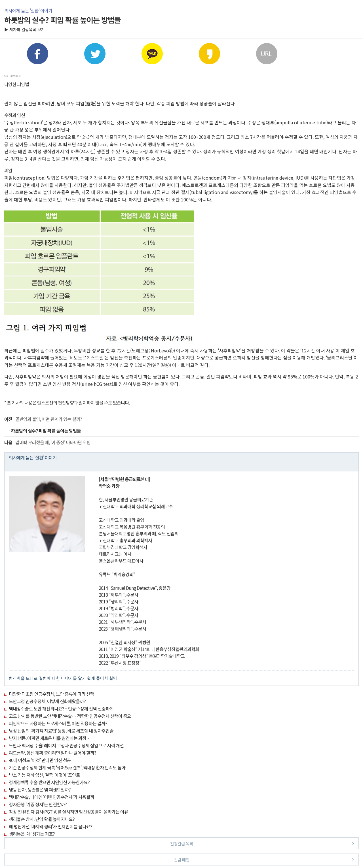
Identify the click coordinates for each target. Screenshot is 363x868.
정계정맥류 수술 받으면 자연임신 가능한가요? (49, 782)
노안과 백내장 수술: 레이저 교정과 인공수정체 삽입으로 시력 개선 (66, 745)
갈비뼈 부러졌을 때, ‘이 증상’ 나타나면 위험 (47, 442)
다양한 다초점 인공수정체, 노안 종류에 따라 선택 (51, 694)
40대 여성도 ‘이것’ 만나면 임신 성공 (40, 760)
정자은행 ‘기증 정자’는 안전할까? (38, 804)
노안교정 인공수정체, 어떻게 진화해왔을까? (47, 701)
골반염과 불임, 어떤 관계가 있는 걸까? (43, 419)
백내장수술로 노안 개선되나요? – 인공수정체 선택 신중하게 (61, 709)
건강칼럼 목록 (262, 843)
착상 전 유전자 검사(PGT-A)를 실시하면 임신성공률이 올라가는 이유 (68, 812)
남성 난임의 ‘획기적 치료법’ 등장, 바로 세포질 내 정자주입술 (61, 731)
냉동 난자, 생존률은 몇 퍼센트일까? (40, 790)
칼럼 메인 (264, 859)
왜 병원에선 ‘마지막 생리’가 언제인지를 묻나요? (50, 826)
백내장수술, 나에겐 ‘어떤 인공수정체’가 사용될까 (51, 797)
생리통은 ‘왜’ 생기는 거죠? (32, 834)
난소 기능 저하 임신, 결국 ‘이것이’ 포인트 (44, 775)
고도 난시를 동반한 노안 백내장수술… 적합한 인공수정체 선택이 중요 (70, 716)
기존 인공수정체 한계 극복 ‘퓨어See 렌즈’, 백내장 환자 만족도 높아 (67, 767)
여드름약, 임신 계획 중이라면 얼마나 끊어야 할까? (52, 753)
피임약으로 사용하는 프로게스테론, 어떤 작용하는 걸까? (58, 723)
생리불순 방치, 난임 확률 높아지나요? (42, 819)
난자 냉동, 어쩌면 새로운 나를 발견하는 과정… (50, 738)
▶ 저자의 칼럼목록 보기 (25, 29)
